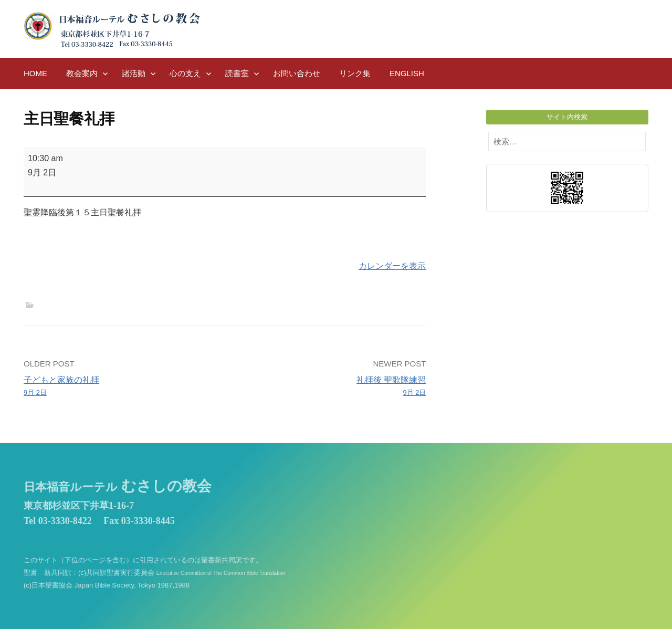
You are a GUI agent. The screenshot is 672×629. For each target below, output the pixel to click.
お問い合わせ (297, 73)
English (407, 73)
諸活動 (134, 73)
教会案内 (82, 73)
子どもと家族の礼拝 (120, 387)
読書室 (237, 73)
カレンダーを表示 (392, 266)
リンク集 (355, 73)
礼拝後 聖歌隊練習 (330, 387)
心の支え (185, 73)
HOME (35, 73)
